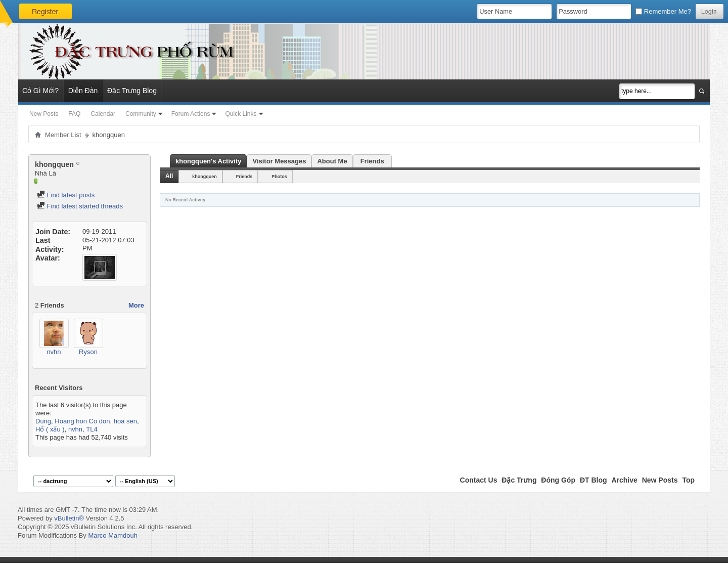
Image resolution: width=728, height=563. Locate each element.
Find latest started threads (80, 206)
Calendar (103, 114)
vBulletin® (69, 518)
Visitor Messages (279, 161)
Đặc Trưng (519, 480)
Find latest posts (66, 195)
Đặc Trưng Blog (132, 91)
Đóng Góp (558, 480)
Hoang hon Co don (82, 421)
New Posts (44, 114)
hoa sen (125, 421)
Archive (624, 480)
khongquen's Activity (208, 161)
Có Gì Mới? (40, 91)
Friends (372, 161)
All (169, 176)
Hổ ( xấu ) (50, 429)
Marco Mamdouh (113, 535)
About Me (332, 161)
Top (688, 480)
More (136, 305)
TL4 (92, 429)
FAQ (74, 114)
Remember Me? (663, 11)
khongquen (204, 177)
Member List (63, 135)
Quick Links (241, 114)
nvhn (54, 352)
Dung (43, 421)
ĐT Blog (594, 480)
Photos (279, 177)
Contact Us (479, 480)
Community (141, 114)
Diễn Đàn (83, 91)
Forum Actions (191, 114)
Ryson (88, 352)
